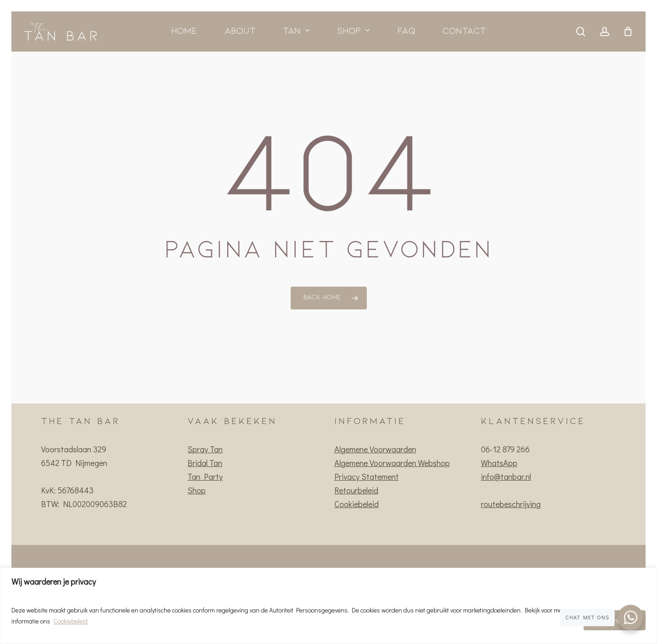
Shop (197, 490)
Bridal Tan (205, 463)
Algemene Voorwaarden (375, 449)
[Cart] (628, 31)
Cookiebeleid (70, 621)
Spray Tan (205, 449)
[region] (328, 606)
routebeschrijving (511, 504)
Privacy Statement (367, 476)
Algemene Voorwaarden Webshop (392, 463)
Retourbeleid (356, 490)
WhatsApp (499, 463)
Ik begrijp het (615, 620)
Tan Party (205, 476)
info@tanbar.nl (506, 476)
